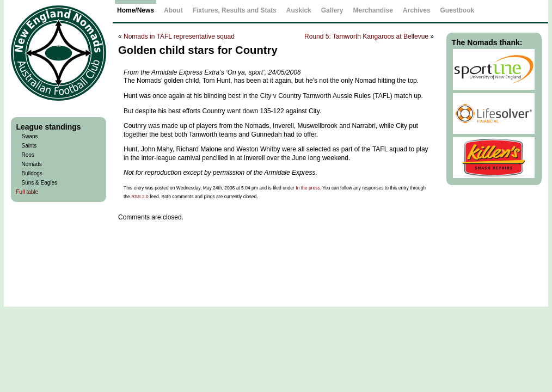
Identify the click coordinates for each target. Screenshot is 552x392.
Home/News (136, 10)
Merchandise (373, 10)
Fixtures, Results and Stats (235, 10)
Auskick (299, 10)
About (173, 10)
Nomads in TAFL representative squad (179, 36)
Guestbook (458, 10)
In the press (308, 188)
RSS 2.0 (140, 197)
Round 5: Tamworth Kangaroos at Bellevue (366, 36)
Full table (27, 192)
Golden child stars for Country (198, 50)
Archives (417, 10)
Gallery (332, 10)
